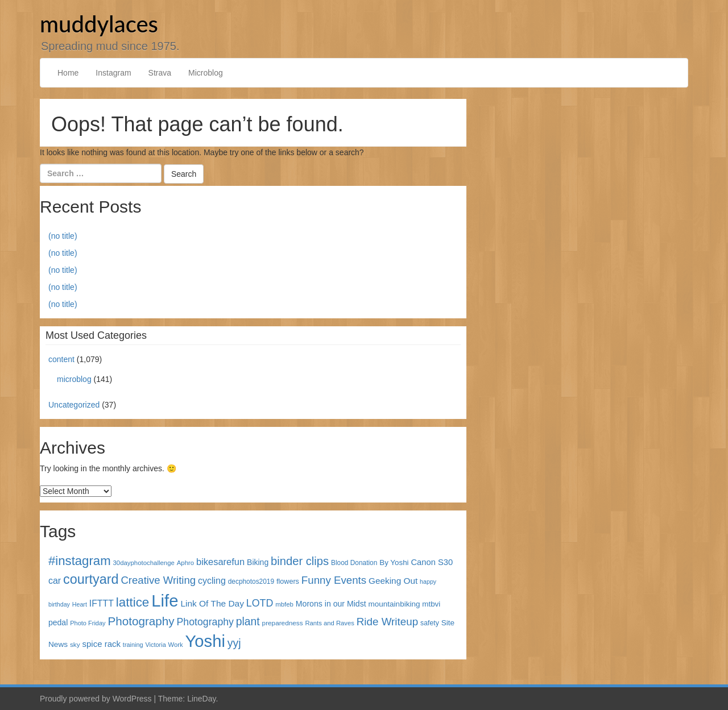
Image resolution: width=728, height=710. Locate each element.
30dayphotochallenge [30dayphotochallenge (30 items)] (144, 563)
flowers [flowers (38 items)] (288, 582)
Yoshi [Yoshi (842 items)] (205, 641)
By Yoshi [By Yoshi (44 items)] (394, 562)
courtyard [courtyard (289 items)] (91, 579)
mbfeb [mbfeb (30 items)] (284, 604)
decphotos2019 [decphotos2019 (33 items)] (251, 582)
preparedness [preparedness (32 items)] (283, 623)
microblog (74, 379)
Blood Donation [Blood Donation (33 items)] (354, 563)
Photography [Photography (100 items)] (205, 622)
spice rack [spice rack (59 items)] (102, 644)
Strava (160, 73)
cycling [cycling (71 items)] (212, 581)
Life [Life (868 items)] (165, 601)
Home (68, 73)
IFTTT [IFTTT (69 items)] (102, 603)
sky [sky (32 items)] (75, 644)
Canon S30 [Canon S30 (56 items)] (432, 562)
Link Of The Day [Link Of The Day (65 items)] (212, 603)
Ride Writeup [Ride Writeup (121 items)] (387, 622)
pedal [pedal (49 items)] (58, 622)
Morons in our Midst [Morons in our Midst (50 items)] (331, 604)
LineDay (201, 699)
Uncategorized (74, 405)
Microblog (206, 73)
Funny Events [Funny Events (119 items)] (334, 580)
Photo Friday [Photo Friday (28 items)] (88, 623)
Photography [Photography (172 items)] (141, 621)
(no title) (63, 236)
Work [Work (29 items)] (176, 645)
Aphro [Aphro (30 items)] (185, 563)
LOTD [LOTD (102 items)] (260, 603)
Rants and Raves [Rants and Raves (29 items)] (329, 623)
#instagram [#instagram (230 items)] (80, 561)
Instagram (113, 73)
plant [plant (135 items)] (248, 622)
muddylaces (99, 24)
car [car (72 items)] (55, 581)
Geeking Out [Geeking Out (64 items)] (393, 581)
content (61, 359)
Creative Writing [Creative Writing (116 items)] (158, 580)
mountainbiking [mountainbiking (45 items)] (394, 604)
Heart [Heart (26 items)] (80, 604)
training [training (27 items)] (133, 645)
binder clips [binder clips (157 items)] (300, 561)
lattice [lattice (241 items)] (133, 602)
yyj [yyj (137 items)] (234, 643)
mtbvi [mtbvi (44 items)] (431, 604)
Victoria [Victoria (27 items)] (156, 645)
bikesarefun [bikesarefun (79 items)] (220, 562)
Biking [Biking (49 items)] (258, 562)
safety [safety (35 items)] (430, 623)
